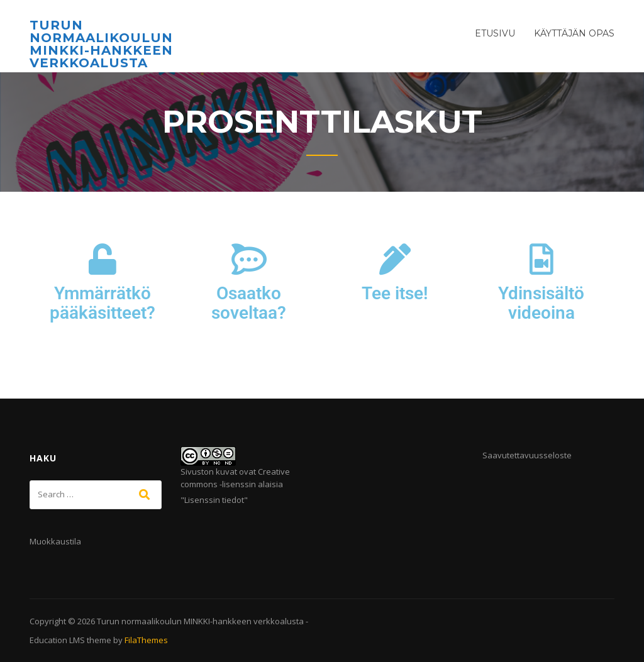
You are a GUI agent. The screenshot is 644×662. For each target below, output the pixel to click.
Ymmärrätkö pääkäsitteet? (103, 303)
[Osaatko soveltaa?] (249, 259)
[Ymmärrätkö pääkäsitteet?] (103, 259)
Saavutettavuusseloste (527, 455)
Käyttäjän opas (574, 33)
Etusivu (495, 33)
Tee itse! (395, 293)
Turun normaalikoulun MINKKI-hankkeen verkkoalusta (101, 44)
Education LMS (57, 640)
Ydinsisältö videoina (541, 303)
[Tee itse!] (395, 259)
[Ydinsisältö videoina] (541, 259)
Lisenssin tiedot (214, 500)
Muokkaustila (55, 541)
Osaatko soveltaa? (249, 303)
